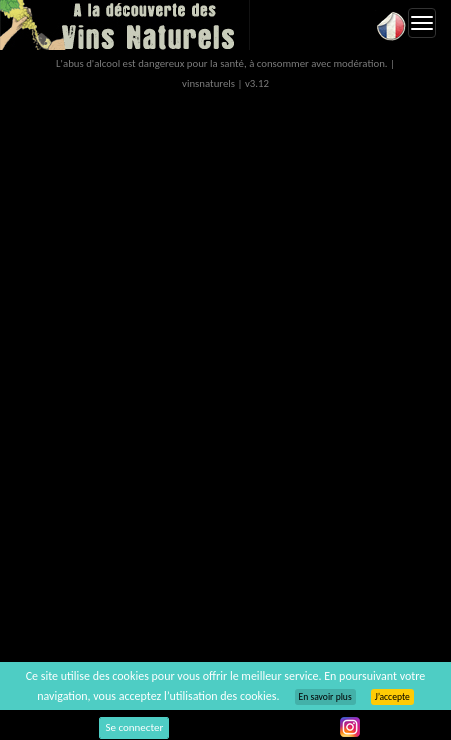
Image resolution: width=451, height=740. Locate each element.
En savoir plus (325, 697)
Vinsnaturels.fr (125, 25)
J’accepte (392, 697)
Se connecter (134, 727)
